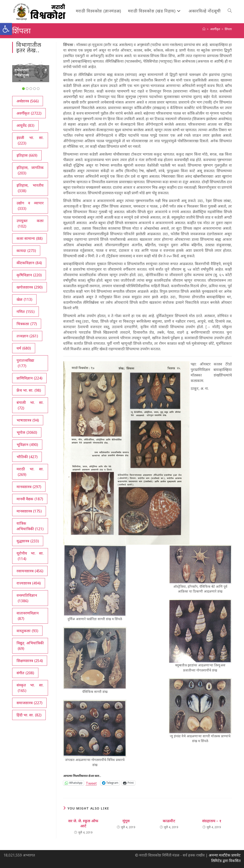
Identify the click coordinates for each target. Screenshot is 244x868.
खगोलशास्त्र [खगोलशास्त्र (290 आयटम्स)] (30, 287)
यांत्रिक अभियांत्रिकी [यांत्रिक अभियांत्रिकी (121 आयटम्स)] (30, 526)
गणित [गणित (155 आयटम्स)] (26, 312)
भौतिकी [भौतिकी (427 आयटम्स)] (27, 457)
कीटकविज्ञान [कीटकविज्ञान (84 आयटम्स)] (29, 263)
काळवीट (169, 821)
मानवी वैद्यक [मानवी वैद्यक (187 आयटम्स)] (30, 499)
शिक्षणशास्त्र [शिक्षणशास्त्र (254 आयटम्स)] (30, 661)
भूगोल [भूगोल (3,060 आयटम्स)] (27, 432)
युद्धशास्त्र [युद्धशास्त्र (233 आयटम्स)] (28, 541)
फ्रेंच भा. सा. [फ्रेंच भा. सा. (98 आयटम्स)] (29, 390)
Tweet (91, 783)
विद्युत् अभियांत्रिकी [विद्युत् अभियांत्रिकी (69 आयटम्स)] (30, 646)
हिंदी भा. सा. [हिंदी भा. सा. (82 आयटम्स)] (29, 715)
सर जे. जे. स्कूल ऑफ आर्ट (83, 823)
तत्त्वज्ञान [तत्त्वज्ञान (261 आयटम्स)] (27, 336)
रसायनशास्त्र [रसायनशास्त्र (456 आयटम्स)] (30, 571)
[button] (6, 29)
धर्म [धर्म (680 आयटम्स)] (24, 348)
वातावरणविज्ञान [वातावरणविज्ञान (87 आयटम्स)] (28, 616)
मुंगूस (126, 821)
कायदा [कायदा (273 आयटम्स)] (26, 251)
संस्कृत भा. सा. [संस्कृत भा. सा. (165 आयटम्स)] (30, 688)
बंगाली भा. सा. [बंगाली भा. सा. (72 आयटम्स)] (30, 405)
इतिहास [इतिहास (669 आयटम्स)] (27, 155)
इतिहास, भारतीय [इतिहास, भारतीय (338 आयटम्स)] (30, 188)
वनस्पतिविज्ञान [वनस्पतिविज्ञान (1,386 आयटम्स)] (27, 598)
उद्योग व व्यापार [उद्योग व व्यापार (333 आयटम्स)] (30, 206)
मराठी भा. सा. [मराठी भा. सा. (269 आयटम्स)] (30, 472)
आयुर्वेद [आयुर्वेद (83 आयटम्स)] (25, 125)
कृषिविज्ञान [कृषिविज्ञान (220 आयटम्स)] (29, 275)
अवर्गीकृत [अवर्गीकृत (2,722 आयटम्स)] (29, 113)
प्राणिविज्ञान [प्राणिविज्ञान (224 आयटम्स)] (29, 378)
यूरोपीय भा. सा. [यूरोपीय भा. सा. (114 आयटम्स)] (30, 556)
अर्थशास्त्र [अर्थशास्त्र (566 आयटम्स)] (28, 101)
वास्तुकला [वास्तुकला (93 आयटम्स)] (27, 631)
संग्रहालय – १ (212, 821)
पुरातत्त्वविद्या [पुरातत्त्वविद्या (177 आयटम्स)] (25, 363)
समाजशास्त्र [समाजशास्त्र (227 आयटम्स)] (29, 703)
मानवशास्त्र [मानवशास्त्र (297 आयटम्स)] (29, 487)
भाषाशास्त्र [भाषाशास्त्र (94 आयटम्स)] (28, 420)
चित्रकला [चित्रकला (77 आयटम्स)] (27, 324)
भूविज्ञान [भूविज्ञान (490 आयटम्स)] (27, 445)
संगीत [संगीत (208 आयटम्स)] (25, 673)
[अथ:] (204, 29)
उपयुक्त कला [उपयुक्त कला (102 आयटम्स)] (30, 224)
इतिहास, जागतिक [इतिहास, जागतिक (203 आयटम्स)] (30, 170)
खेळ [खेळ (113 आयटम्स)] (24, 299)
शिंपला (228, 29)
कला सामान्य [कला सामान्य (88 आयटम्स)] (30, 238)
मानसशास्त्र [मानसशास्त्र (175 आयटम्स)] (29, 511)
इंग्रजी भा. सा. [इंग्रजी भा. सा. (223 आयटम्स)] (30, 140)
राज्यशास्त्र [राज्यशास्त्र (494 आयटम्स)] (29, 583)
